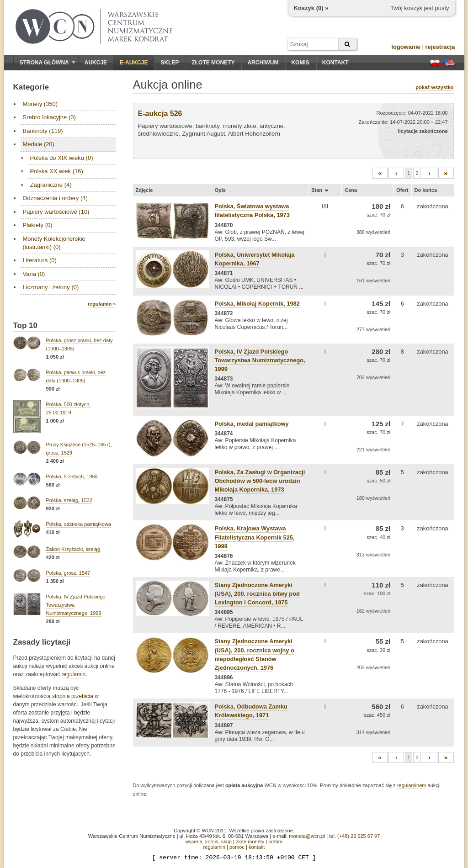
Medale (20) (39, 144)
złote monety (250, 842)
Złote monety (213, 63)
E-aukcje (134, 63)
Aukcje (96, 63)
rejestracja (440, 47)
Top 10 (26, 325)
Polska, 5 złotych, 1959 (72, 476)
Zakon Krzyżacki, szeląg (73, 549)
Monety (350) (40, 104)
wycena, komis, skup (208, 842)
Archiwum (263, 63)
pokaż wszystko (434, 87)
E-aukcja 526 (160, 114)
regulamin (74, 674)
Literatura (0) (40, 260)
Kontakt (335, 63)
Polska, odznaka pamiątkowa (79, 524)
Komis (300, 63)
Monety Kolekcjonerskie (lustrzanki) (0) (54, 243)
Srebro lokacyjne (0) (49, 117)
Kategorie (31, 87)
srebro (275, 842)
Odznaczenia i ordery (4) (55, 198)
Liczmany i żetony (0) (51, 287)
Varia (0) (34, 274)
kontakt (257, 847)
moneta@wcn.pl (307, 836)
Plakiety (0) (38, 225)
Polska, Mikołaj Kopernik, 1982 (257, 304)
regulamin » (102, 304)
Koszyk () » (311, 8)
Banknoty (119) (43, 131)
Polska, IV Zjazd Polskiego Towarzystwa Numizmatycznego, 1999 (260, 360)
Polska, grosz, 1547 (68, 573)
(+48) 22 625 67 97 (359, 836)
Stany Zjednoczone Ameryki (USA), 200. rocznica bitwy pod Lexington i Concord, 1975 (257, 594)
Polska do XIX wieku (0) (62, 158)
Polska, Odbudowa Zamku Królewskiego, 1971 (251, 711)
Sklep (170, 63)
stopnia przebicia (73, 696)
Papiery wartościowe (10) (56, 212)
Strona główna (48, 63)
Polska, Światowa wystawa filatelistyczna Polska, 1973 (252, 211)
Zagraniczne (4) (51, 185)
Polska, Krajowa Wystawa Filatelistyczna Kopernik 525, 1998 (255, 537)
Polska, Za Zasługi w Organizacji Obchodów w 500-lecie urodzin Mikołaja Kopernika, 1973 (260, 481)
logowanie (406, 47)
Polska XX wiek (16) (57, 171)
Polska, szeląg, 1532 (69, 500)
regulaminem (412, 785)
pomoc (237, 847)
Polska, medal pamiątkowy (252, 424)
